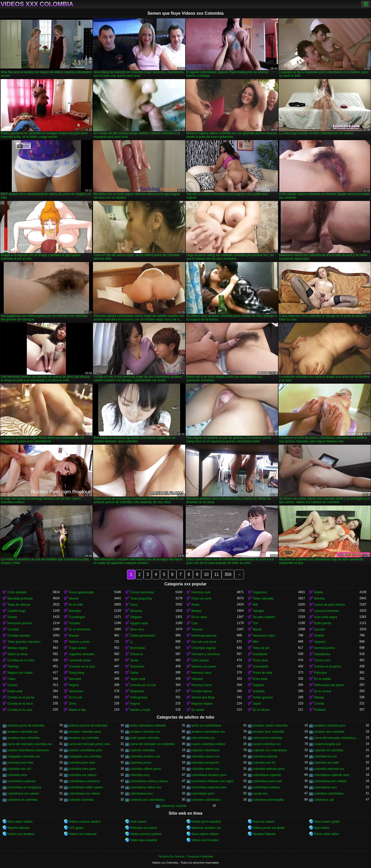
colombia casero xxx (205, 756)
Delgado (136, 617)
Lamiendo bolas (80, 660)
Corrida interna (202, 691)
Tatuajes (259, 611)
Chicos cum (322, 660)
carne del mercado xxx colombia (152, 744)
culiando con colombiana (147, 800)
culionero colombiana (206, 800)
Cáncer (12, 685)
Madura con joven (204, 667)
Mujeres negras (202, 704)
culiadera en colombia (23, 800)
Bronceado (138, 648)
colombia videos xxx (205, 769)
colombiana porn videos (330, 781)
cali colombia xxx (203, 738)
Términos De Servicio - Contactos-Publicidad (186, 856)
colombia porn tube (82, 763)
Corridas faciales (19, 636)
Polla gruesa (139, 697)
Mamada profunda (20, 599)
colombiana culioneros (84, 781)
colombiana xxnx (326, 787)
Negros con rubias (20, 673)
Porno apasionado (81, 592)
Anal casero (138, 822)
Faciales (75, 623)
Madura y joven (79, 642)
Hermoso (75, 679)
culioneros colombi (174, 806)
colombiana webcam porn (209, 787)
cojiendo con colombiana (270, 750)
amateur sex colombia (329, 732)
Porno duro (260, 660)
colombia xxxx (140, 775)
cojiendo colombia (142, 750)
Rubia (195, 605)
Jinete (134, 660)
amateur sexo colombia (23, 738)
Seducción (76, 691)
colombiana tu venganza (24, 787)
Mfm (256, 642)
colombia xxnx (17, 775)
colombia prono (141, 763)
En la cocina (322, 691)
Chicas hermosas (142, 592)
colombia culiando (265, 756)
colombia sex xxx (19, 769)
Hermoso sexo (201, 673)
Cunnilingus (77, 617)
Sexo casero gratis (327, 822)
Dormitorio (137, 667)
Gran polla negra (326, 617)
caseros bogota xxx (327, 744)
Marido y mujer (140, 710)
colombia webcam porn (269, 769)
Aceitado (259, 691)
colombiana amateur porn (209, 775)
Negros (74, 685)
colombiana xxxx (142, 794)
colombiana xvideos (266, 787)
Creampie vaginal (203, 648)
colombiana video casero (86, 787)
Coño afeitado (17, 592)
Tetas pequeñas (141, 599)
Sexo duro (137, 629)
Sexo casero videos (205, 834)
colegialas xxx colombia (85, 756)
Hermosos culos (264, 636)
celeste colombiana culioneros (28, 750)
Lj (131, 642)
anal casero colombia (145, 738)
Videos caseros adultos (85, 822)
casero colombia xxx (267, 744)
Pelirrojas (321, 673)
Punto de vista (263, 673)
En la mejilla (322, 679)
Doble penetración (143, 636)
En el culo (76, 697)
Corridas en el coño (21, 660)
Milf (255, 605)
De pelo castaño (264, 617)
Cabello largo (17, 611)
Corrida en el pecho (328, 667)
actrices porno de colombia (26, 726)
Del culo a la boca (204, 642)
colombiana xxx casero (23, 794)
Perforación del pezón (329, 685)
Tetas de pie (261, 648)
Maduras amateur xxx (206, 828)
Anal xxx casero (264, 822)
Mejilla (318, 592)
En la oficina (261, 710)
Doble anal (15, 691)
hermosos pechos (20, 623)
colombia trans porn (82, 769)
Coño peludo (200, 660)
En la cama (199, 617)
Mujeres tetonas (18, 828)
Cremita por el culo (143, 685)
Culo (195, 623)
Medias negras (18, 648)
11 (217, 574)
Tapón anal (138, 679)
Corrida (319, 704)
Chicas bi (136, 654)
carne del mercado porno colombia (91, 744)
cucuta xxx (260, 794)
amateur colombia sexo (85, 732)
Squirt (257, 704)
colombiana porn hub (267, 781)
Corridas (13, 629)
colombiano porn (203, 794)
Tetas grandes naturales (24, 642)
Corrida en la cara (20, 710)
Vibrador (197, 679)
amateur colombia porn (330, 726)
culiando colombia (81, 800)
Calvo (11, 679)
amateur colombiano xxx (208, 732)
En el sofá (76, 605)
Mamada (75, 611)
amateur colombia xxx (145, 732)
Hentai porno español (206, 822)
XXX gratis (76, 828)
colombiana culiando (22, 781)
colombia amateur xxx (145, 756)
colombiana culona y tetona (149, 781)
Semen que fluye (203, 697)
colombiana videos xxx (146, 787)
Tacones (197, 629)
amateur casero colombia (270, 726)
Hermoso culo (201, 592)
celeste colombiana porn (86, 750)
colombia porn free (20, 763)
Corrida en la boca (20, 704)
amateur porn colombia (269, 732)
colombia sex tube (327, 763)
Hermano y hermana (205, 654)
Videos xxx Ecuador (205, 840)
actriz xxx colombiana (206, 726)
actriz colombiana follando (148, 726)
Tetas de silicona (19, 605)
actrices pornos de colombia (88, 726)
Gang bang (76, 673)
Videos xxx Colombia (37, 4)
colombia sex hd (264, 763)
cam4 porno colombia (268, 738)
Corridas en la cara (82, 667)
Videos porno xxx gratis (269, 828)
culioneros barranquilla (268, 800)
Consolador (261, 667)
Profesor (320, 710)
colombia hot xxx (326, 756)
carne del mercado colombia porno (337, 738)
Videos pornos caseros (146, 834)
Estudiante (260, 654)
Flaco (134, 605)
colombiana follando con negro (212, 781)
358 (228, 574)
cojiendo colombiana (205, 750)
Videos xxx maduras (83, 834)
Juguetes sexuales (82, 654)
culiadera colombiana (329, 794)
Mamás (74, 636)
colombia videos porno (146, 769)
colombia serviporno (205, 763)
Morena (319, 599)
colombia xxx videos (83, 775)
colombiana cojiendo (267, 775)
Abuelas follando (264, 834)
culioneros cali (324, 800)
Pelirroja (13, 667)
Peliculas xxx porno (143, 828)
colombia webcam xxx (329, 769)
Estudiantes (322, 654)
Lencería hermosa (327, 611)
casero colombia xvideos (208, 744)
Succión (320, 629)
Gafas (134, 673)
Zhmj (72, 704)
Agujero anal (139, 623)
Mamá (257, 629)
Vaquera (320, 642)
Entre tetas (260, 679)
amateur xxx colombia (84, 738)
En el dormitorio (80, 629)
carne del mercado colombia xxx (30, 744)
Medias (196, 611)
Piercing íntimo (202, 685)
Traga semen (78, 648)
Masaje (319, 697)
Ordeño (319, 636)
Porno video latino (326, 834)
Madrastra (137, 691)
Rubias (12, 617)
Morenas (136, 611)
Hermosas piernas (204, 636)
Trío (255, 623)
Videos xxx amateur (21, 834)
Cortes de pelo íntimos (330, 605)
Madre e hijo (77, 710)
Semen (74, 599)
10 (206, 574)
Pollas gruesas (263, 697)
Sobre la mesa (17, 654)
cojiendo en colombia (329, 750)
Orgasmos (260, 592)
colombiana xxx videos (84, 794)
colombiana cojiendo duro (332, 775)
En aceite (198, 710)
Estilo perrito (323, 623)
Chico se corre (201, 599)
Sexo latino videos (20, 822)
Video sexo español (144, 840)
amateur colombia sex (23, 732)
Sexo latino (322, 828)
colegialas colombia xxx (24, 756)
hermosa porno (324, 648)
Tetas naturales (263, 599)
